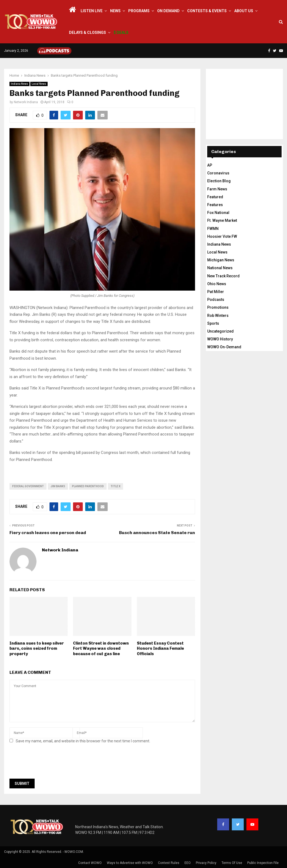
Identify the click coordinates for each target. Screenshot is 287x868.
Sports (213, 323)
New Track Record (223, 276)
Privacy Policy (206, 863)
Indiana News (19, 84)
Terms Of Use (232, 863)
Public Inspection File (263, 863)
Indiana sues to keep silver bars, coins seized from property (37, 648)
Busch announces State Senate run (157, 533)
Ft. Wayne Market (222, 220)
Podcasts (216, 300)
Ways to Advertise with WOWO (130, 863)
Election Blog (219, 181)
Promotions (218, 307)
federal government (28, 486)
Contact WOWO (90, 863)
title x (116, 486)
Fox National (218, 213)
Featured (215, 197)
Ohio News (217, 284)
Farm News (217, 189)
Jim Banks (58, 486)
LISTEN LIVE (92, 11)
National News (220, 268)
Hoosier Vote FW (222, 236)
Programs (139, 11)
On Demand (168, 11)
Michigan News (221, 260)
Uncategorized (220, 331)
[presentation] (51, 763)
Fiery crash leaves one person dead (48, 533)
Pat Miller (216, 292)
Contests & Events (207, 11)
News (115, 11)
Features (215, 205)
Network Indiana (26, 102)
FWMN (213, 229)
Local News (39, 84)
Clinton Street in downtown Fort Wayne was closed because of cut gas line (101, 648)
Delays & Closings (88, 32)
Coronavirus (218, 173)
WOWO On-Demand (224, 347)
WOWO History (220, 339)
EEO (188, 863)
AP (210, 165)
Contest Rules (169, 863)
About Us (244, 11)
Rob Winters (218, 316)
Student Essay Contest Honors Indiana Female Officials (160, 648)
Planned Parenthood (88, 486)
